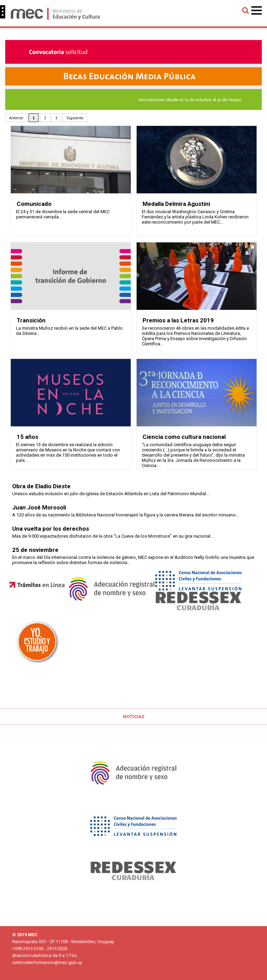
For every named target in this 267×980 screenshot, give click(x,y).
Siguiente (75, 118)
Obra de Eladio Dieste (41, 486)
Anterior (16, 118)
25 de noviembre (35, 550)
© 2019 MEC (25, 935)
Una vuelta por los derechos (51, 529)
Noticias (134, 717)
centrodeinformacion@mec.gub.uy (47, 962)
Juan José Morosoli (39, 507)
